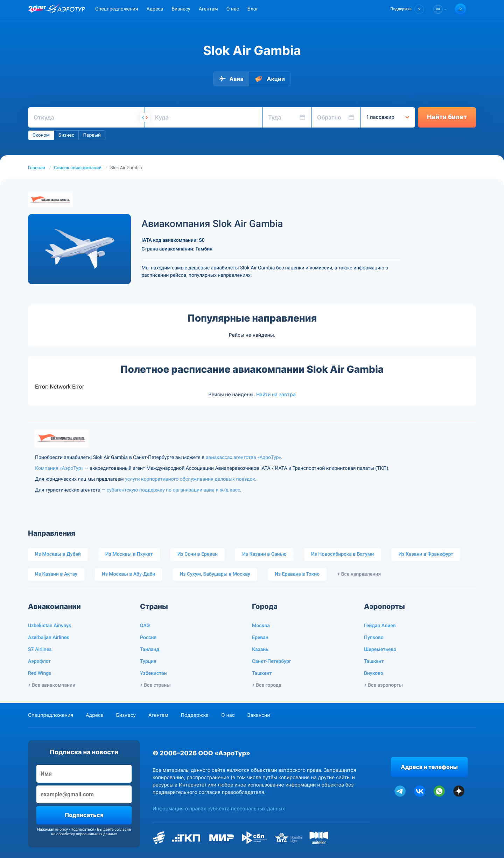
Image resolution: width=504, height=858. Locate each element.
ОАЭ (145, 626)
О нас (233, 9)
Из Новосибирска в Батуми (343, 554)
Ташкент (262, 673)
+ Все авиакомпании (52, 685)
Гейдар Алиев (380, 626)
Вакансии (258, 715)
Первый (92, 135)
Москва (261, 626)
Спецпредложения (117, 9)
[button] (407, 9)
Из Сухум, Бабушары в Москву (215, 574)
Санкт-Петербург (272, 661)
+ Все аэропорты (383, 685)
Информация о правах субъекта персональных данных (219, 809)
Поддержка (195, 715)
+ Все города (267, 685)
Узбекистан (153, 673)
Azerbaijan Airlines (49, 638)
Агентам (208, 9)
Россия (148, 638)
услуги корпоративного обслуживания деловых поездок (190, 479)
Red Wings (40, 673)
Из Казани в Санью (264, 554)
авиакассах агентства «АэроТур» (243, 458)
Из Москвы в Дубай (58, 554)
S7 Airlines (40, 650)
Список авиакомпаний (78, 168)
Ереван (260, 638)
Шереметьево (380, 650)
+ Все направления (359, 574)
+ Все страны (155, 685)
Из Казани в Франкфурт (426, 554)
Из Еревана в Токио (297, 574)
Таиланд (150, 650)
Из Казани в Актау (56, 574)
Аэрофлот (39, 661)
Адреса (155, 9)
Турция (148, 661)
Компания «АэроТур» (59, 468)
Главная (37, 168)
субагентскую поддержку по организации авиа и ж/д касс (173, 490)
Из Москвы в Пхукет (129, 554)
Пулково (374, 638)
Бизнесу (181, 9)
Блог (253, 9)
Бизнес (66, 135)
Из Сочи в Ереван (198, 554)
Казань (260, 650)
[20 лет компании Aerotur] (37, 9)
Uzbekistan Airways (50, 626)
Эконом (41, 135)
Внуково (374, 673)
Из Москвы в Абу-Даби (129, 574)
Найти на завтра (276, 394)
